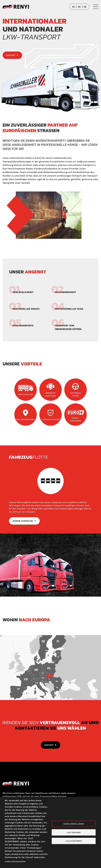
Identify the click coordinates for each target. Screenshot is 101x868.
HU (79, 7)
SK (73, 7)
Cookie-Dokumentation (15, 861)
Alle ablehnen (74, 832)
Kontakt (11, 55)
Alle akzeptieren (74, 841)
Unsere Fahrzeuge (23, 521)
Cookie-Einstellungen (74, 824)
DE (85, 7)
